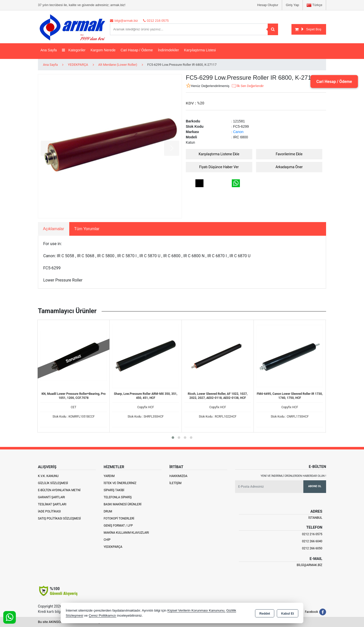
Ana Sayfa (49, 50)
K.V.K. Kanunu (48, 476)
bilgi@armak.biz (310, 565)
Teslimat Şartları (52, 504)
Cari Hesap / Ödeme (333, 81)
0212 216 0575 (312, 534)
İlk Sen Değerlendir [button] (247, 86)
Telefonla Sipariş (118, 497)
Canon (238, 132)
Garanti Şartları (51, 497)
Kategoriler (74, 50)
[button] (173, 438)
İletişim (175, 483)
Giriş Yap (292, 5)
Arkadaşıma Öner (289, 167)
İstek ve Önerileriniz (120, 483)
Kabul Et (288, 613)
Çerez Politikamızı (103, 615)
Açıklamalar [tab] (54, 229)
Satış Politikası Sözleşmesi (59, 518)
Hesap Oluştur (268, 5)
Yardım (109, 476)
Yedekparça (113, 547)
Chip (107, 540)
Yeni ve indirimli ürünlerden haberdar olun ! (293, 476)
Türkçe (314, 5)
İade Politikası (49, 511)
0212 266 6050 (312, 548)
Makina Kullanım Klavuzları (126, 533)
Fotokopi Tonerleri (119, 518)
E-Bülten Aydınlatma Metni (59, 490)
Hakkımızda (178, 476)
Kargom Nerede (103, 50)
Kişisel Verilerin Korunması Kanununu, (196, 610)
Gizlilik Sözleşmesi (53, 483)
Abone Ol (315, 486)
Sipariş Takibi (114, 490)
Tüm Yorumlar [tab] (87, 229)
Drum (108, 511)
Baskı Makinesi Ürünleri (123, 504)
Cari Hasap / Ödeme (137, 50)
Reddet (265, 613)
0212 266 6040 (312, 541)
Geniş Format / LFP (118, 526)
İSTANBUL (315, 518)
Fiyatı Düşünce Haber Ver (219, 167)
